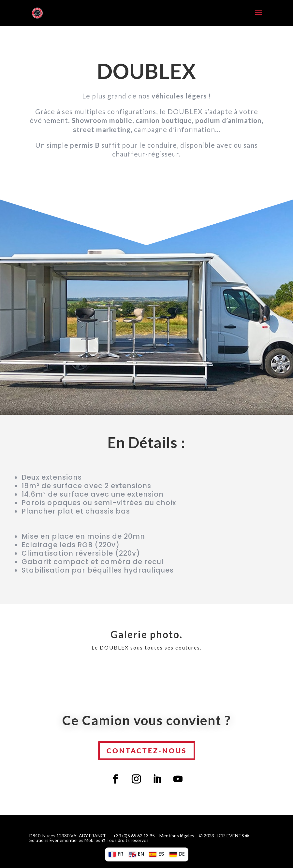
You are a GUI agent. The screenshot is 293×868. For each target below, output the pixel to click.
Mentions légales (177, 836)
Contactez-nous (147, 750)
